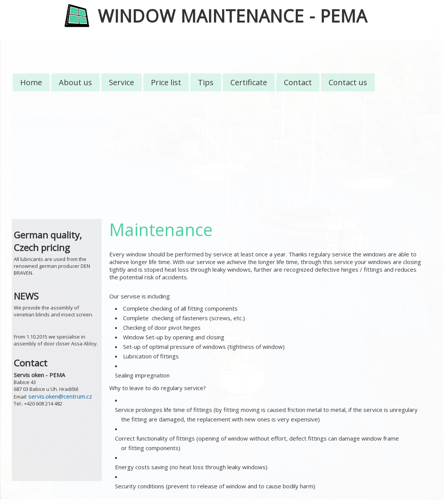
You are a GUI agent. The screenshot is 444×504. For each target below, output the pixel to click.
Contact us (348, 82)
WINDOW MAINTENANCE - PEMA (233, 16)
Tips (206, 82)
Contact (298, 82)
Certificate (249, 82)
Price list (166, 82)
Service (122, 82)
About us (75, 82)
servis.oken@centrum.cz (60, 396)
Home (31, 82)
